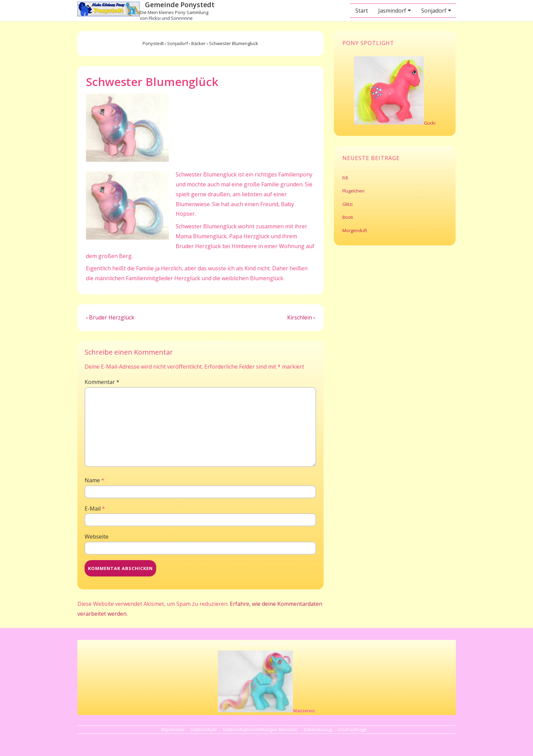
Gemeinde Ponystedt (180, 5)
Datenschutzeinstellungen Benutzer (260, 729)
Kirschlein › (301, 317)
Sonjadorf (434, 11)
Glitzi (347, 204)
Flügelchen (353, 191)
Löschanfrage (352, 729)
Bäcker (198, 43)
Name (92, 480)
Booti (348, 217)
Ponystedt (153, 43)
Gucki (430, 123)
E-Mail (93, 509)
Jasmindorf (392, 11)
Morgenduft (355, 230)
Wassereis (304, 711)
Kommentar (102, 382)
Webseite (97, 537)
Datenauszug (318, 729)
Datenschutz (204, 729)
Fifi (345, 178)
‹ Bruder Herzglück (110, 317)
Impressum (173, 729)
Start (362, 11)
